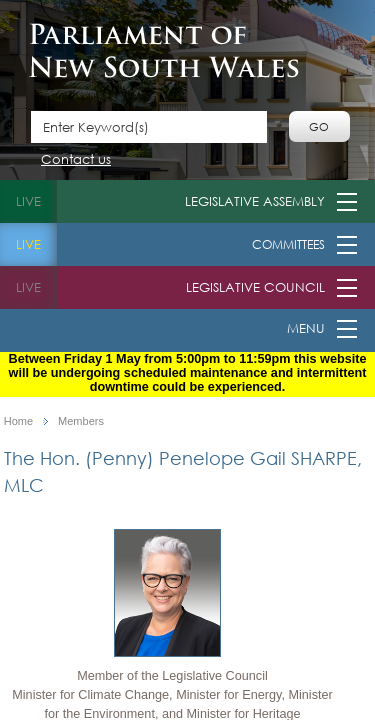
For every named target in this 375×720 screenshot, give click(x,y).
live (28, 201)
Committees (288, 244)
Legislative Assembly (255, 201)
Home (18, 421)
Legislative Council (255, 287)
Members (81, 421)
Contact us (76, 160)
